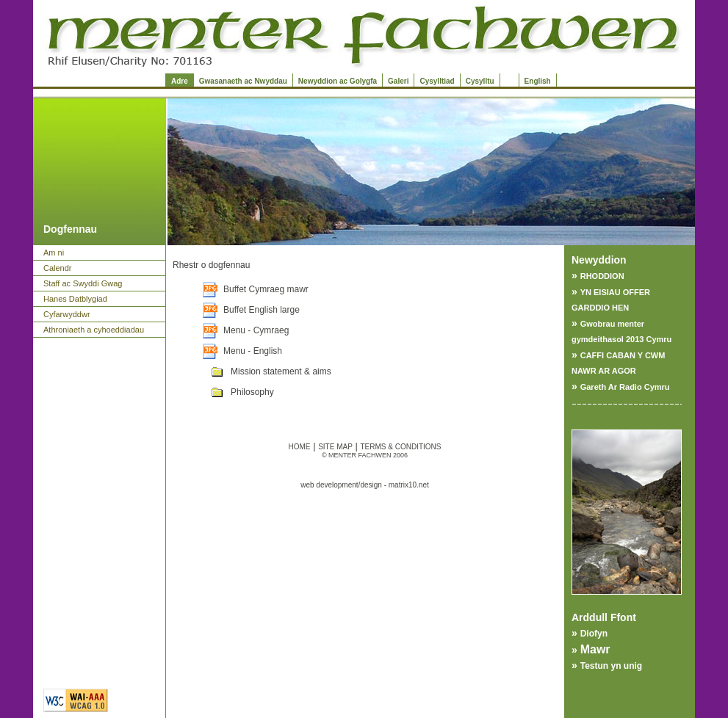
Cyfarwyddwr (67, 314)
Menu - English (253, 351)
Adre (180, 81)
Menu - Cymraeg (256, 330)
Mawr (595, 649)
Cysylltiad (437, 81)
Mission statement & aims (281, 371)
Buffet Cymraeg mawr (266, 289)
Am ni (54, 253)
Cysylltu (480, 81)
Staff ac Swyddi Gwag (83, 283)
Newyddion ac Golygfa (338, 81)
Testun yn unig (611, 666)
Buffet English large (262, 310)
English (538, 81)
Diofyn (594, 634)
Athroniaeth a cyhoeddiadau (94, 330)
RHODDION (602, 276)
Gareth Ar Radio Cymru (625, 387)
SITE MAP (335, 447)
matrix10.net (409, 485)
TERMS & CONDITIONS (400, 447)
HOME (300, 447)
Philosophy (252, 392)
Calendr (58, 268)
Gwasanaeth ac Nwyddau (243, 81)
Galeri (398, 81)
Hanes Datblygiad (75, 299)
